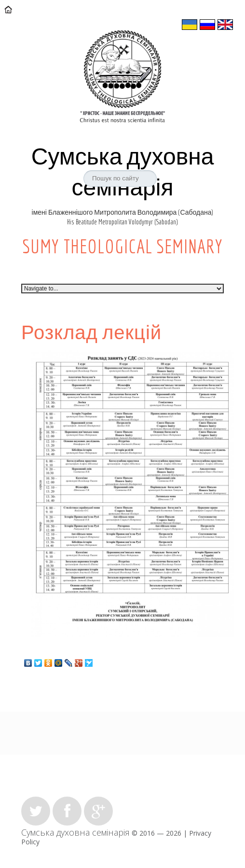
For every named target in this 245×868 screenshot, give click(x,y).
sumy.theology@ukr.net (121, 5)
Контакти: (38, 5)
